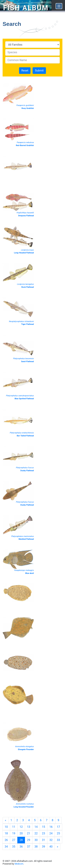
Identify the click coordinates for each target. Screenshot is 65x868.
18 (6, 833)
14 (36, 827)
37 (29, 847)
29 (29, 840)
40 (51, 847)
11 (14, 827)
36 (21, 847)
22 (36, 833)
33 (58, 840)
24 (51, 833)
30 (36, 840)
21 (29, 833)
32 (51, 840)
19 (14, 833)
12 (21, 827)
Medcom (19, 864)
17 (58, 827)
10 (6, 827)
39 (44, 847)
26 (6, 840)
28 (21, 840)
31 (44, 840)
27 (14, 840)
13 (29, 827)
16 (51, 827)
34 (6, 847)
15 (44, 827)
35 (14, 847)
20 (21, 833)
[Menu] (59, 6)
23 (44, 833)
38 (36, 847)
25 (58, 833)
